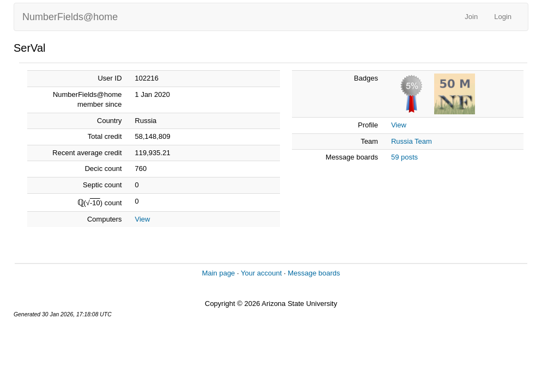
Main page (219, 273)
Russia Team (412, 141)
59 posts (404, 157)
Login (503, 17)
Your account (261, 273)
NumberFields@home (70, 17)
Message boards (314, 273)
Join (471, 17)
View (143, 219)
